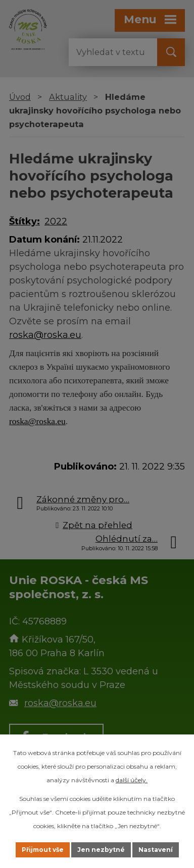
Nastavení (156, 850)
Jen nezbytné (101, 850)
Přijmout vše (43, 850)
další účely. (132, 780)
